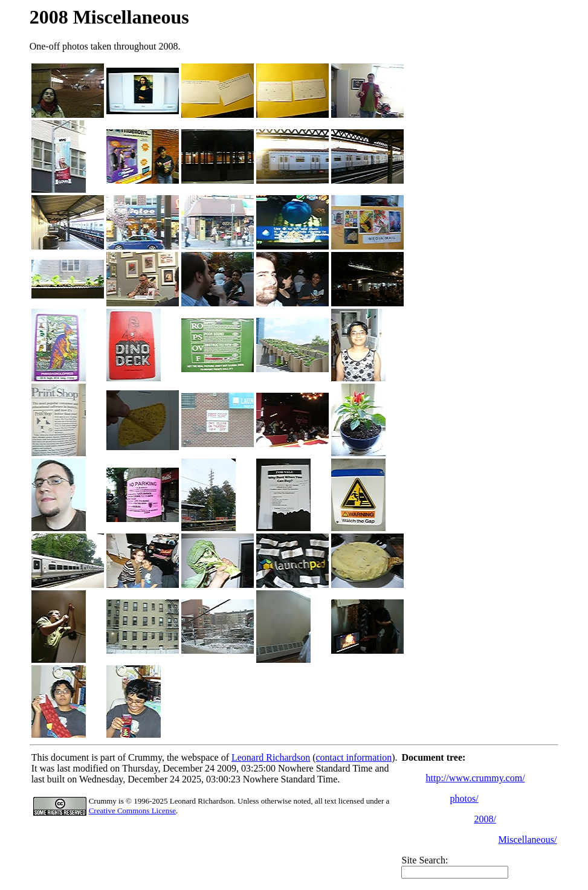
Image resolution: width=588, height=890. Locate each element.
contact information (354, 757)
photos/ (464, 798)
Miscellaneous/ (527, 840)
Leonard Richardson (271, 757)
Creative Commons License (132, 811)
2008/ (485, 819)
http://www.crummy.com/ (475, 778)
